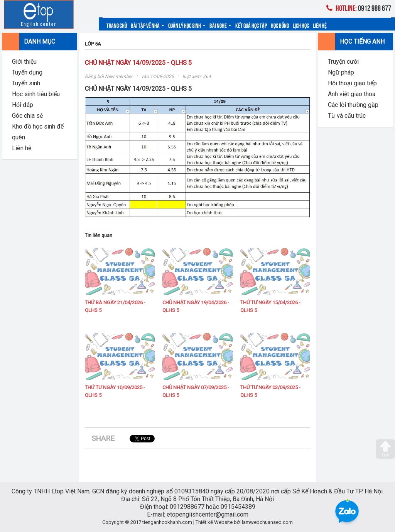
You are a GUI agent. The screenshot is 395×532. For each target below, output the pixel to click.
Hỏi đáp (23, 105)
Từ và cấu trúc (347, 116)
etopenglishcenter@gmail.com (208, 514)
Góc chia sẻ (27, 116)
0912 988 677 (359, 8)
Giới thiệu (24, 62)
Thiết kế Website (214, 522)
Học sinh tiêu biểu (36, 94)
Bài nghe (220, 25)
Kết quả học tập (251, 25)
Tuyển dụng (27, 72)
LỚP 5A (93, 44)
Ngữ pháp (341, 72)
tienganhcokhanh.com (167, 522)
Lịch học (301, 25)
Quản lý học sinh (187, 25)
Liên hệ (320, 25)
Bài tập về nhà (148, 25)
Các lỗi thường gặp (353, 105)
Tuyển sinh (26, 83)
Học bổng (280, 25)
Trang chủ (117, 25)
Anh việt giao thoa (352, 94)
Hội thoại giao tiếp (352, 83)
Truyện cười (343, 62)
